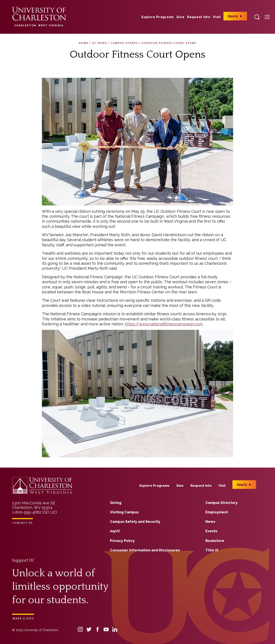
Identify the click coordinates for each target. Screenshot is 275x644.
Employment (217, 512)
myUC (115, 531)
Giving (116, 503)
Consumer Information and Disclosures (145, 550)
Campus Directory (222, 503)
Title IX (212, 550)
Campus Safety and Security (135, 522)
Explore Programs (158, 17)
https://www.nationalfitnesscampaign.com (164, 324)
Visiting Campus (124, 512)
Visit (217, 17)
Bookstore (215, 541)
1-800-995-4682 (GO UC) (34, 512)
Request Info (199, 17)
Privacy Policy (122, 541)
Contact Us (23, 523)
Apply (233, 16)
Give (180, 17)
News (210, 522)
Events (211, 531)
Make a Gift (23, 619)
